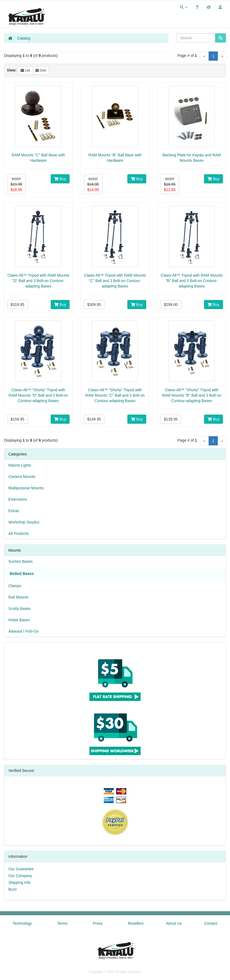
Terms (62, 923)
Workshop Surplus (24, 522)
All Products (19, 533)
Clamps (15, 586)
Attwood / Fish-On (24, 631)
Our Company (20, 876)
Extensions (18, 499)
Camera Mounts (22, 477)
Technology (22, 923)
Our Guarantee (21, 869)
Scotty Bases (20, 609)
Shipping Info (20, 882)
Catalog (24, 38)
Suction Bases (21, 561)
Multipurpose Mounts (26, 488)
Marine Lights (20, 465)
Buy (60, 179)
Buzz (13, 889)
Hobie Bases (19, 620)
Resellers (136, 923)
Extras (14, 511)
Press (98, 923)
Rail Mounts (18, 597)
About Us (174, 923)
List (25, 70)
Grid (41, 70)
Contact (211, 923)
